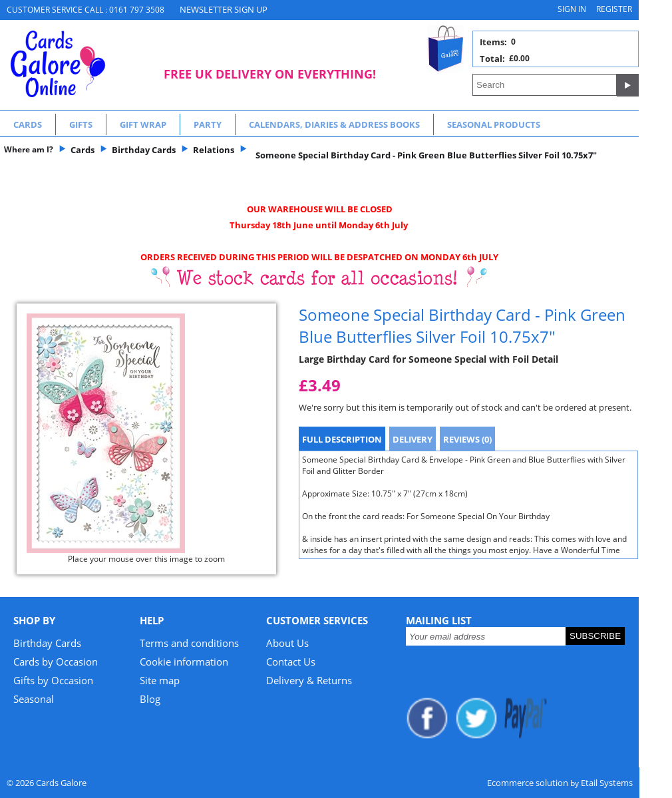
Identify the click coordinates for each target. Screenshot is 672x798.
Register (614, 9)
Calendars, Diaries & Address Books (334, 124)
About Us (287, 643)
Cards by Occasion (56, 662)
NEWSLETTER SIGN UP (224, 9)
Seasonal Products (494, 124)
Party (208, 124)
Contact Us (291, 662)
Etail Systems (607, 783)
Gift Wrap (143, 124)
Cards (28, 124)
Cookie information (184, 662)
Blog (150, 699)
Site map (160, 680)
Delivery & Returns (309, 680)
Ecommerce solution (528, 783)
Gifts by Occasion (53, 680)
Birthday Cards (47, 643)
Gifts (81, 124)
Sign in (572, 9)
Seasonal (34, 699)
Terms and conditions (189, 643)
